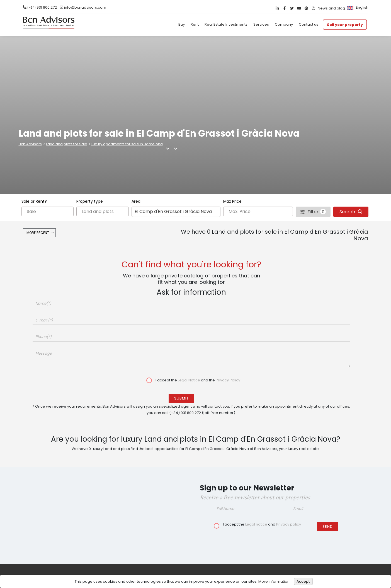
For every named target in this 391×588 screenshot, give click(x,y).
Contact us (309, 24)
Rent (195, 24)
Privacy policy (289, 524)
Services (261, 24)
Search (351, 212)
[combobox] (176, 212)
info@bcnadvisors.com (85, 7)
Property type (90, 201)
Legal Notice (189, 380)
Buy (182, 24)
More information (274, 581)
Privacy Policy (228, 380)
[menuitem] (357, 7)
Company (284, 24)
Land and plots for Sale (67, 144)
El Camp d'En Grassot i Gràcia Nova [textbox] (173, 211)
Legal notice (256, 524)
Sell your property (345, 24)
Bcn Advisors (30, 144)
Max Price (232, 201)
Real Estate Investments (226, 24)
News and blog (331, 8)
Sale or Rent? (34, 201)
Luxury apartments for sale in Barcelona (127, 144)
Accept (303, 581)
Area (136, 201)
